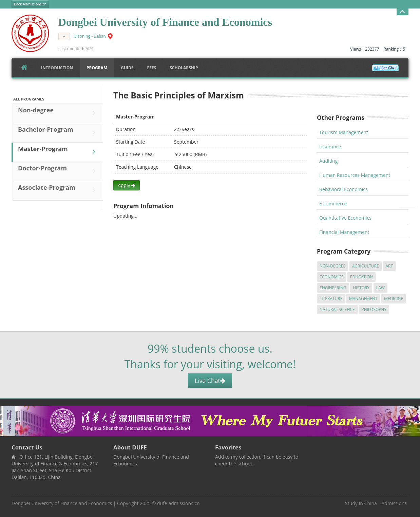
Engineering (333, 288)
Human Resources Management (355, 175)
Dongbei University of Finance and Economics (62, 503)
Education (362, 277)
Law (380, 288)
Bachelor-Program (58, 132)
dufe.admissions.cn (178, 503)
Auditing (328, 161)
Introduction (57, 68)
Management (363, 299)
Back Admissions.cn (30, 4)
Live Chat (210, 381)
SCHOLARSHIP (184, 68)
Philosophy (374, 309)
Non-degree (58, 113)
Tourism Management (344, 132)
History (361, 288)
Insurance (330, 146)
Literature (331, 299)
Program (97, 68)
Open (403, 12)
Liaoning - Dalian (90, 36)
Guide (127, 68)
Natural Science (337, 309)
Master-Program (58, 152)
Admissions (394, 503)
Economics (331, 277)
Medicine (394, 299)
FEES (152, 68)
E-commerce (333, 204)
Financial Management (344, 232)
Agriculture (366, 266)
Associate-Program (58, 190)
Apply (127, 185)
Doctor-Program (58, 171)
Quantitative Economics (345, 218)
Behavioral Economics (343, 189)
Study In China (361, 503)
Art (389, 266)
